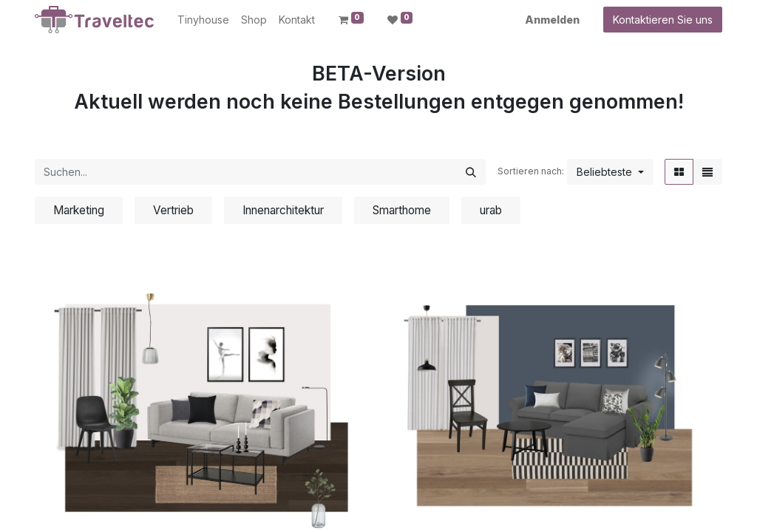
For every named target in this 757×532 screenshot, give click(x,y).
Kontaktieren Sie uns (663, 20)
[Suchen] (471, 172)
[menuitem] (203, 20)
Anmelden (552, 20)
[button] (610, 172)
